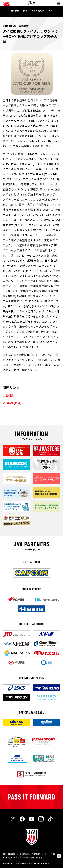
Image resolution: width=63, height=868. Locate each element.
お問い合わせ (9, 857)
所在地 (39, 857)
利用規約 (26, 854)
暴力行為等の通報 (26, 857)
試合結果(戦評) (12, 403)
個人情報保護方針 (11, 854)
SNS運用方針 (38, 854)
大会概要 (8, 395)
